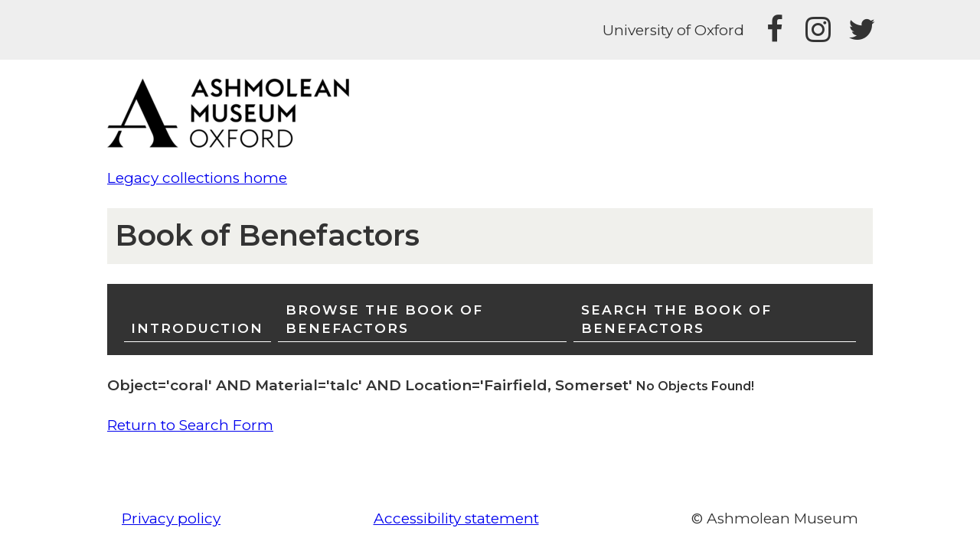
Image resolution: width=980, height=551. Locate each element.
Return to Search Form (190, 425)
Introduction (197, 328)
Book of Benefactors (267, 235)
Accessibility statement (456, 518)
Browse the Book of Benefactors (384, 319)
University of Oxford (673, 30)
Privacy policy (171, 518)
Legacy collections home (197, 178)
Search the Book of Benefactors (676, 319)
